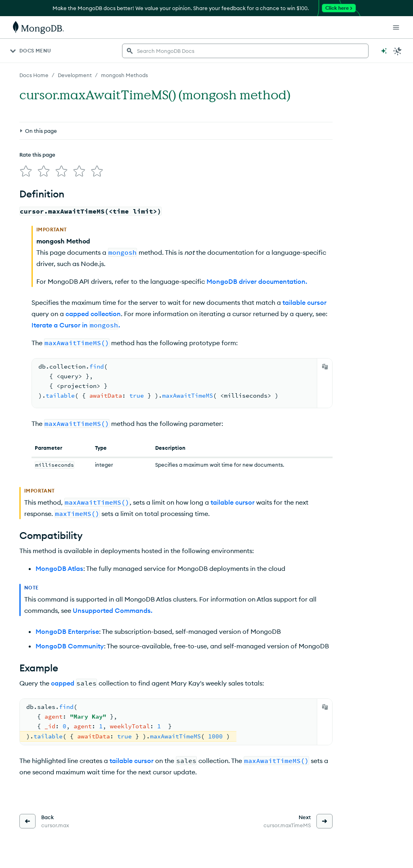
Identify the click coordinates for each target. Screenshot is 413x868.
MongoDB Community (70, 646)
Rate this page (37, 155)
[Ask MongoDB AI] (384, 51)
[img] (26, 171)
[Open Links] (396, 27)
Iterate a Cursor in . (76, 325)
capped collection (93, 314)
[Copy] (325, 367)
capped (63, 683)
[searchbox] (245, 51)
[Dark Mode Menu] (398, 51)
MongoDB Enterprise (67, 631)
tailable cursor (304, 302)
